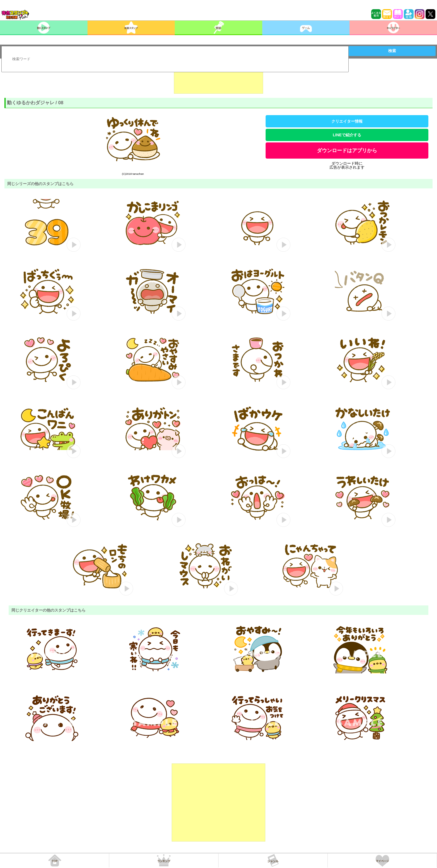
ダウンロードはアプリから (347, 151)
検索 (392, 51)
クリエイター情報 (347, 121)
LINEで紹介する (347, 135)
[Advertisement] (219, 80)
